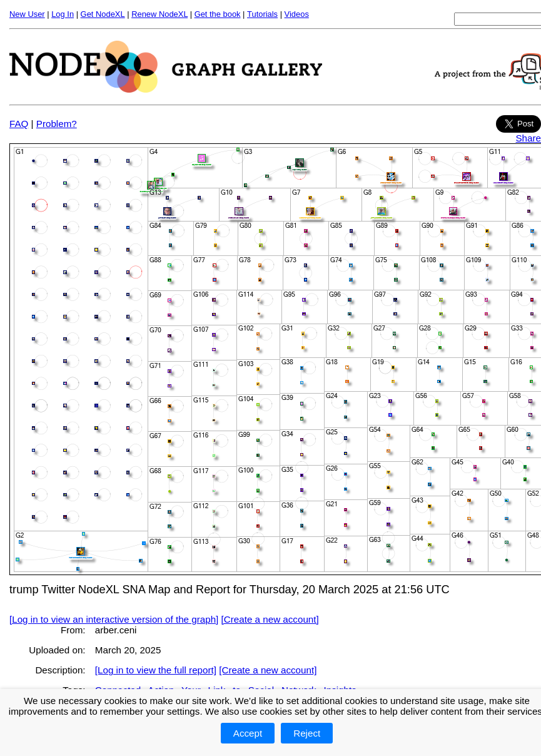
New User (27, 14)
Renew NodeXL (159, 14)
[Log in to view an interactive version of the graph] (114, 619)
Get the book (218, 14)
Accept (248, 733)
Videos (297, 14)
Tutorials (262, 14)
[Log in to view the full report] (156, 670)
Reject (307, 733)
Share (528, 138)
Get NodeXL (103, 14)
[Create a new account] (270, 619)
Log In (63, 14)
